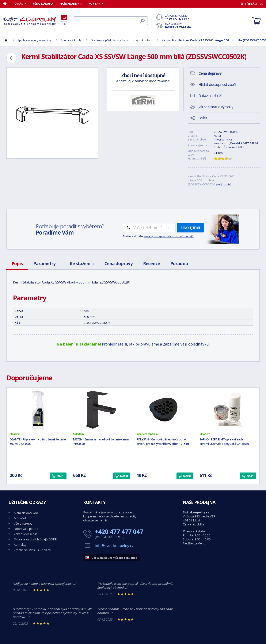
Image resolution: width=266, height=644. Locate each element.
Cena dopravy (119, 263)
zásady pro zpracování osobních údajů (169, 236)
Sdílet (203, 118)
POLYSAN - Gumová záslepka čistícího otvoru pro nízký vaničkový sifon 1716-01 (163, 441)
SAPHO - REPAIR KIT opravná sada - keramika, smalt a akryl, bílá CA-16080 (224, 441)
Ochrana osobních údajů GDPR (35, 539)
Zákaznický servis (26, 534)
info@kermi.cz (223, 139)
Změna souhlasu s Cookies (32, 550)
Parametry (46, 263)
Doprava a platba (26, 529)
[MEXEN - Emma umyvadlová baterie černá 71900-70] (101, 410)
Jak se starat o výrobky (216, 107)
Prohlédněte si (115, 344)
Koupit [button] (61, 476)
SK (64, 24)
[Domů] (7, 4)
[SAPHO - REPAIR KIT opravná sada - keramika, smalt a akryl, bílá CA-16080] (228, 410)
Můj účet (20, 518)
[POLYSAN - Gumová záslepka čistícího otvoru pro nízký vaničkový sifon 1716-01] (165, 410)
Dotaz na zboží (210, 96)
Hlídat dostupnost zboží (217, 84)
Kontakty (96, 4)
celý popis (224, 184)
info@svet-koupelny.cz (114, 545)
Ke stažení (82, 263)
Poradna (179, 263)
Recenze (151, 263)
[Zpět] (12, 58)
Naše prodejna (71, 4)
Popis (17, 263)
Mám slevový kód (26, 513)
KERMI (218, 136)
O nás (19, 4)
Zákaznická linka (178, 17)
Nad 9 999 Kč (178, 26)
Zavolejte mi (190, 228)
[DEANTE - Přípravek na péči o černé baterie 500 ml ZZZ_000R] (38, 410)
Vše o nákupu (43, 4)
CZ (64, 18)
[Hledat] (111, 21)
